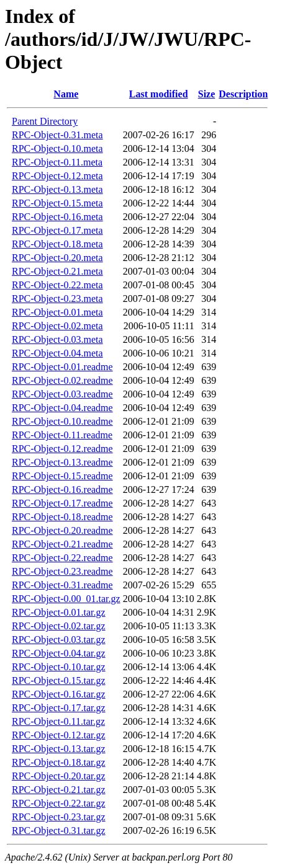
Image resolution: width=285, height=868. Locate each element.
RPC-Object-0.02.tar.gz (59, 626)
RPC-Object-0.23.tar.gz (59, 817)
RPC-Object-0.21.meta (57, 271)
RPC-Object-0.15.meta (57, 203)
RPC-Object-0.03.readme (62, 394)
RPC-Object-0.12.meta (57, 176)
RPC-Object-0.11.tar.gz (58, 721)
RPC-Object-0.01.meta (57, 312)
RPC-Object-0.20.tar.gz (59, 776)
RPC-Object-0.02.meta (57, 326)
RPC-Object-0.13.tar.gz (59, 749)
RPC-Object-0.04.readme (62, 408)
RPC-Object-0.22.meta (57, 285)
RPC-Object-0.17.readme (62, 503)
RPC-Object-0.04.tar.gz (59, 653)
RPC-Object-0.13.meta (57, 189)
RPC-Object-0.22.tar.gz (59, 803)
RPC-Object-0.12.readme (62, 449)
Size (207, 94)
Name (66, 94)
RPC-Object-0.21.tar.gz (59, 790)
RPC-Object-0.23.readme (62, 571)
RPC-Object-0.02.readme (62, 380)
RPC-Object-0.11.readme (62, 435)
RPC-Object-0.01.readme (62, 367)
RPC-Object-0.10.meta (57, 148)
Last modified (159, 94)
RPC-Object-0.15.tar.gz (59, 680)
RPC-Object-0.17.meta (57, 230)
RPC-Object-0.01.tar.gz (59, 612)
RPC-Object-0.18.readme (62, 517)
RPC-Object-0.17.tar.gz (59, 708)
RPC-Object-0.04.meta (57, 353)
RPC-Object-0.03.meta (57, 339)
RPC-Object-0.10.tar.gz (59, 667)
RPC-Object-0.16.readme (62, 489)
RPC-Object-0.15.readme (62, 476)
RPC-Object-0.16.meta (57, 217)
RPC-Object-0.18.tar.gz (59, 762)
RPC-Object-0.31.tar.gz (59, 830)
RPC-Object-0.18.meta (57, 244)
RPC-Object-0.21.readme (62, 544)
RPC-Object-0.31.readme (62, 585)
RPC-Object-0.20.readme (62, 530)
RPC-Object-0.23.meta (57, 299)
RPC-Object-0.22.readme (62, 558)
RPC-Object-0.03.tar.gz (59, 640)
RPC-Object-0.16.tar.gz (59, 694)
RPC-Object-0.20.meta (57, 258)
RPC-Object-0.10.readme (62, 421)
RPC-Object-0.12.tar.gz (59, 735)
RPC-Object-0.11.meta (57, 162)
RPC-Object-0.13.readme (62, 462)
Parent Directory (45, 121)
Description (243, 94)
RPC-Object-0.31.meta (57, 135)
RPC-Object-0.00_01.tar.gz (66, 599)
